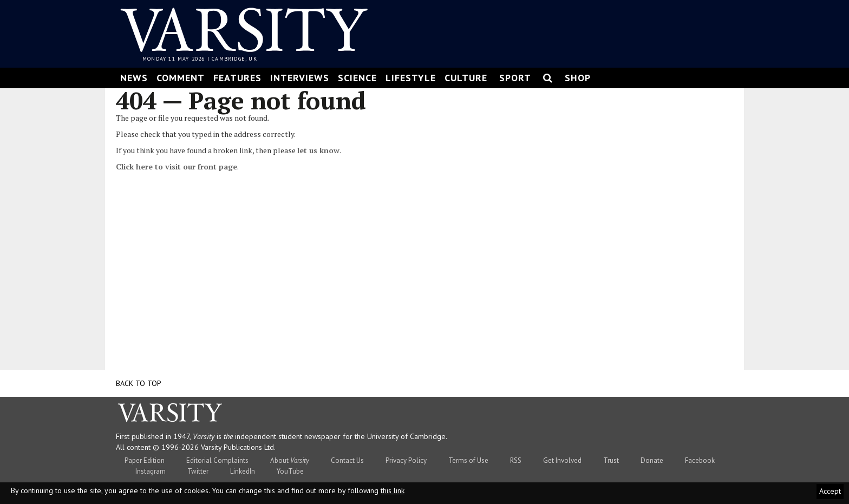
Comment (181, 78)
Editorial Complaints (217, 460)
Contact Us (347, 460)
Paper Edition (145, 460)
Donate (652, 460)
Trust (611, 460)
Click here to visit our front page (177, 166)
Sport (515, 78)
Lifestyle (411, 78)
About (290, 460)
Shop (578, 78)
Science (357, 78)
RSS (516, 460)
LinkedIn (243, 471)
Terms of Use (468, 460)
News (134, 78)
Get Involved (562, 460)
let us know (318, 150)
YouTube (290, 471)
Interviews (300, 78)
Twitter (198, 471)
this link (393, 490)
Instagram (151, 471)
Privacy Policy (406, 460)
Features (237, 78)
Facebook (700, 460)
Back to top (139, 383)
